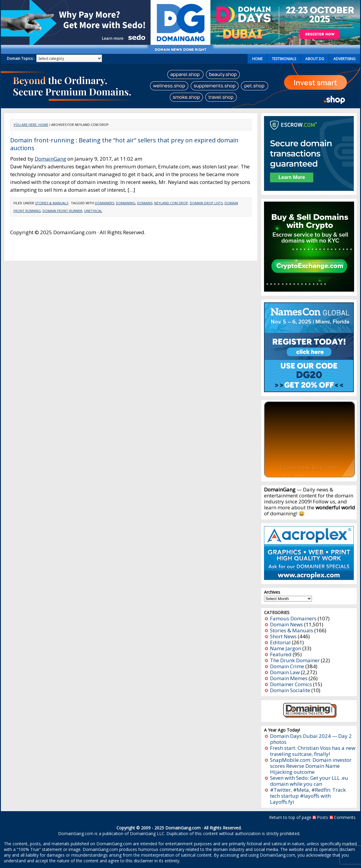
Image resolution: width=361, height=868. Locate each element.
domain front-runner (62, 211)
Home (257, 59)
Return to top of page (290, 817)
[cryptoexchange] (309, 290)
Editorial (280, 642)
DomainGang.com (183, 828)
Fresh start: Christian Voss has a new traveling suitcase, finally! (313, 751)
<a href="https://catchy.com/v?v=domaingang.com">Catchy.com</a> (310, 439)
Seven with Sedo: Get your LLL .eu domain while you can (309, 781)
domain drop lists (206, 203)
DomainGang (50, 159)
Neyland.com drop (171, 203)
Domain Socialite (290, 690)
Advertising (345, 59)
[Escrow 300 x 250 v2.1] (309, 189)
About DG (315, 59)
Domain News (286, 624)
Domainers (104, 203)
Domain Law (285, 672)
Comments (345, 817)
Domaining (126, 203)
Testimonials (284, 59)
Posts (323, 817)
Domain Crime (287, 666)
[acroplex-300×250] (309, 578)
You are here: (26, 125)
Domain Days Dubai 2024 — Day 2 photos (311, 739)
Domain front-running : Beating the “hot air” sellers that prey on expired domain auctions (124, 144)
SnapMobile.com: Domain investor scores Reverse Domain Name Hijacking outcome (311, 766)
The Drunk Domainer (295, 660)
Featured (281, 654)
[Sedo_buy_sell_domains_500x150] (76, 43)
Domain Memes (289, 678)
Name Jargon (286, 648)
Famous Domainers (293, 618)
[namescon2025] (309, 390)
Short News (283, 636)
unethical (93, 211)
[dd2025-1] (285, 43)
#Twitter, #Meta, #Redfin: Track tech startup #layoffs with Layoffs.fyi (308, 796)
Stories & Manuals (52, 203)
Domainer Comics (291, 684)
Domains (145, 203)
